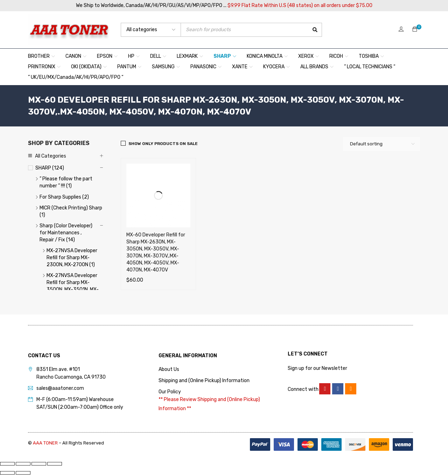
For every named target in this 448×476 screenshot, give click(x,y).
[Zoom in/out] (7, 464)
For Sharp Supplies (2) (64, 197)
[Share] (39, 464)
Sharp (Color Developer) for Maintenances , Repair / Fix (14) (66, 233)
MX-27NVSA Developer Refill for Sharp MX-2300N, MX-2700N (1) (72, 258)
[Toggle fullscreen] (23, 464)
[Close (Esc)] (55, 464)
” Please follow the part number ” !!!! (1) (66, 182)
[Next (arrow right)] (23, 473)
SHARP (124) (50, 168)
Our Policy (170, 392)
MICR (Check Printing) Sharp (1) (71, 211)
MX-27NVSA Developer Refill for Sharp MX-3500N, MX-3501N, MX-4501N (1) (73, 286)
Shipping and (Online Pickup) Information (204, 381)
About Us (169, 369)
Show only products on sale (163, 144)
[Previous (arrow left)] (7, 473)
